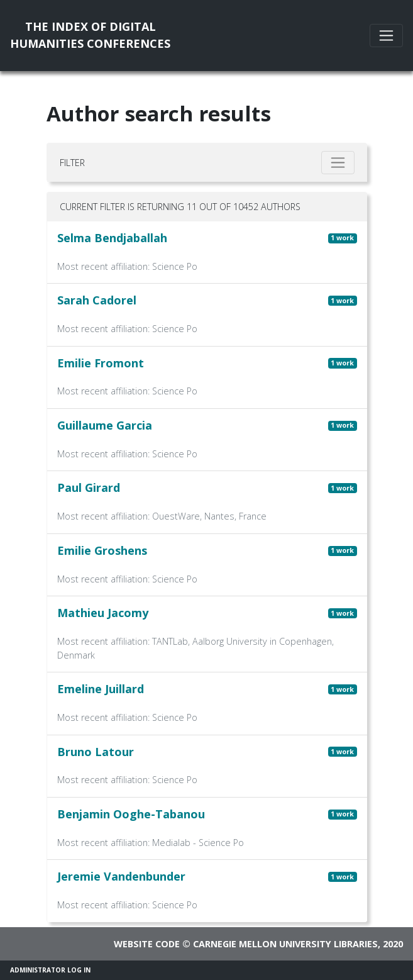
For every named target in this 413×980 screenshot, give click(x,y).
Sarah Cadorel (97, 300)
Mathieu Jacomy (103, 613)
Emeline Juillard (101, 689)
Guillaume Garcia (105, 425)
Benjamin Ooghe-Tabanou (131, 814)
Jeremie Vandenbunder (121, 876)
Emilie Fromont (101, 363)
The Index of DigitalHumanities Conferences (90, 35)
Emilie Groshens (102, 550)
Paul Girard (89, 487)
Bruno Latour (96, 752)
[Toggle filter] (338, 163)
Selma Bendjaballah (112, 238)
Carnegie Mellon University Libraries (285, 944)
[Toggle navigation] (386, 36)
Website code (147, 944)
